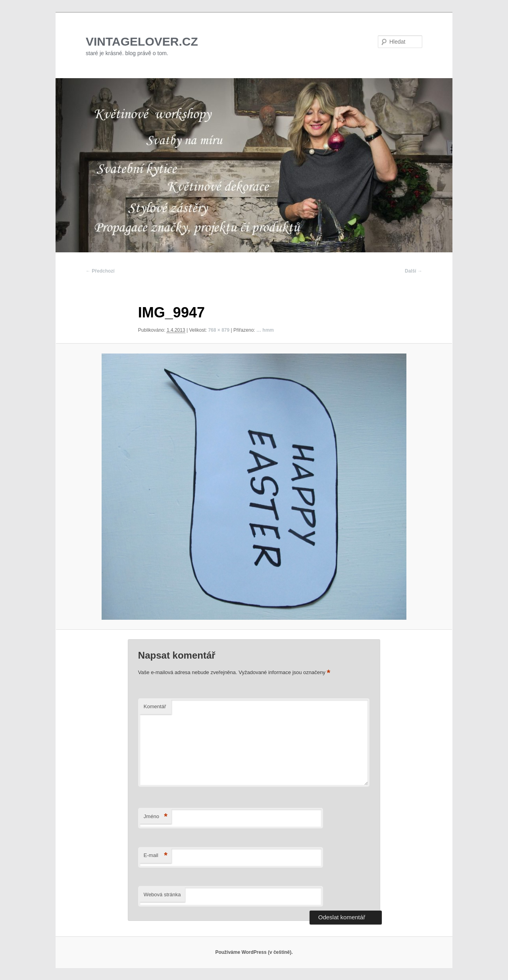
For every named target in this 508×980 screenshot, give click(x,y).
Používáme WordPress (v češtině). (254, 952)
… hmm (265, 330)
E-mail (156, 856)
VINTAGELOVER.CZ (142, 41)
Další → (414, 271)
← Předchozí (100, 271)
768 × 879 (219, 330)
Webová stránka (162, 894)
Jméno (156, 817)
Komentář (155, 706)
